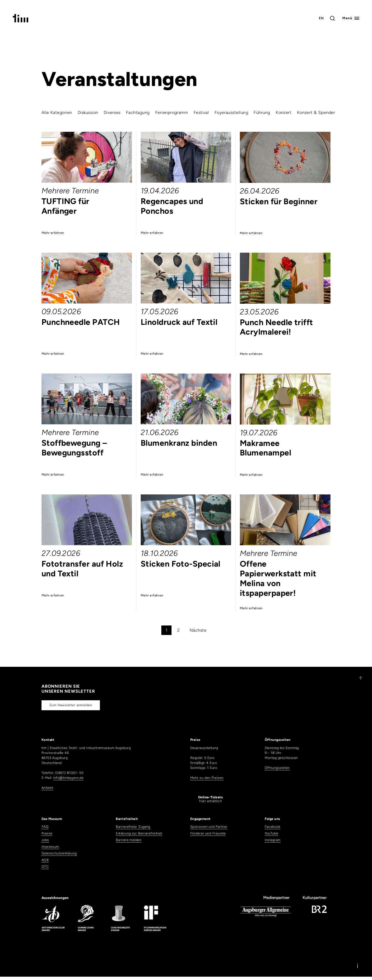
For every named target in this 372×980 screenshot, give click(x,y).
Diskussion (88, 113)
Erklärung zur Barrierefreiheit (139, 833)
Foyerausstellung (231, 113)
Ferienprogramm (172, 113)
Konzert (284, 113)
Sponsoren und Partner (209, 827)
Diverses (112, 113)
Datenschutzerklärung (59, 853)
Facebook (273, 827)
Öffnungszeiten (277, 768)
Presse (47, 833)
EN (321, 18)
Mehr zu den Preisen (207, 778)
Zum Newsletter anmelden (71, 705)
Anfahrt (47, 788)
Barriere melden (129, 840)
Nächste (198, 630)
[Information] (358, 966)
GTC (45, 867)
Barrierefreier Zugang (133, 827)
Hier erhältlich (210, 799)
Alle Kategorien (57, 113)
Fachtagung (138, 113)
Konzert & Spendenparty (322, 113)
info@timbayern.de (68, 778)
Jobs (45, 840)
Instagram (273, 840)
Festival (201, 113)
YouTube (272, 833)
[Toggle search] (332, 18)
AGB (45, 860)
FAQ (45, 827)
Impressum (50, 847)
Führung (262, 113)
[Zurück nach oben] (358, 678)
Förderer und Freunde (208, 833)
